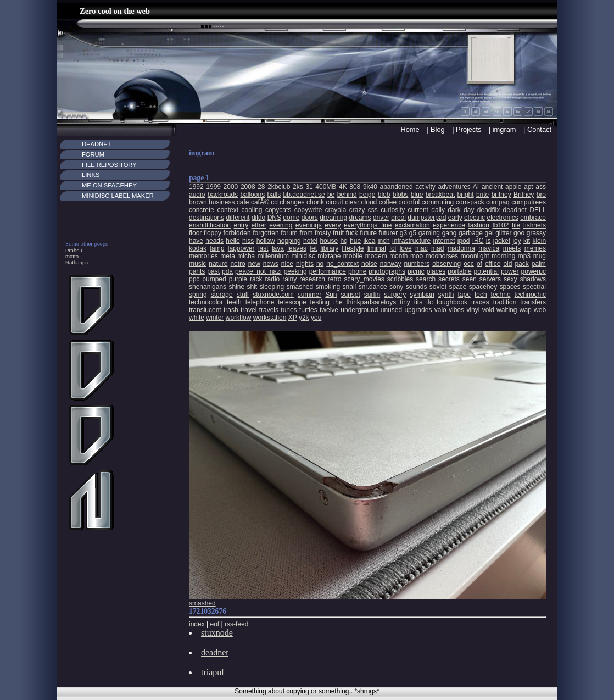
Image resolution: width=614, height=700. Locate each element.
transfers (533, 302)
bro (541, 195)
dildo (258, 218)
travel (249, 310)
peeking (295, 271)
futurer (388, 233)
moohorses (442, 256)
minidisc (303, 256)
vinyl (473, 310)
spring (198, 295)
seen (470, 279)
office (493, 264)
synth (446, 295)
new (254, 264)
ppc (194, 279)
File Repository (109, 165)
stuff (243, 295)
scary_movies (364, 279)
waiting (507, 310)
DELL (538, 210)
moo (417, 256)
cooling (252, 210)
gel (489, 233)
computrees (529, 202)
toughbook (452, 302)
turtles (308, 310)
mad (437, 248)
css (373, 210)
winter (215, 318)
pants (197, 271)
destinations (206, 218)
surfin (372, 295)
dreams (360, 218)
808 (355, 187)
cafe (243, 202)
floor (195, 233)
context (228, 210)
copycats (278, 210)
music (197, 264)
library (329, 248)
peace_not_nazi (258, 271)
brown (198, 202)
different (238, 218)
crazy (357, 210)
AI (476, 187)
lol (393, 248)
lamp (217, 248)
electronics (502, 218)
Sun (331, 295)
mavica (489, 248)
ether (259, 225)
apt (529, 187)
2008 (248, 187)
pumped (214, 279)
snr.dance (373, 287)
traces (480, 302)
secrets (449, 279)
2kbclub (279, 187)
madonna (461, 248)
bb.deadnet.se (304, 195)
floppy (213, 233)
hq (344, 241)
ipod (464, 241)
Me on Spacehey (109, 185)
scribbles (400, 279)
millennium (273, 256)
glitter (503, 233)
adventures (454, 187)
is (489, 241)
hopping (289, 241)
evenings (309, 225)
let (313, 248)
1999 (213, 187)
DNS (274, 218)
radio (273, 279)
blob (384, 195)
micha (246, 256)
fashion (479, 225)
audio (197, 195)
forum (289, 233)
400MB (326, 187)
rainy (289, 279)
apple (513, 187)
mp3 (524, 256)
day (469, 210)
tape (464, 295)
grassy (536, 233)
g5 (413, 233)
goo (519, 233)
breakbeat (440, 195)
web (540, 310)
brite (482, 195)
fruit (338, 233)
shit (252, 287)
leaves (297, 248)
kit (527, 241)
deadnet (515, 210)
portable (459, 271)
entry (241, 225)
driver (381, 218)
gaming (429, 233)
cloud (369, 202)
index (197, 624)
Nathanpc (77, 262)
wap (526, 310)
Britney (524, 195)
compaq (498, 202)
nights (305, 264)
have (196, 241)
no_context (342, 264)
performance (328, 271)
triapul (213, 672)
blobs (401, 195)
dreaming (333, 218)
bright (466, 195)
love (406, 248)
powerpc (534, 271)
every (333, 225)
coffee (388, 202)
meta (228, 256)
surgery (395, 295)
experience (449, 225)
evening (281, 225)
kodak (198, 248)
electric (475, 218)
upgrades (418, 310)
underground (359, 310)
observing (446, 264)
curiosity (393, 210)
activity (425, 187)
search (426, 279)
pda (227, 271)
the (338, 302)
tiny (405, 302)
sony (396, 287)
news (271, 264)
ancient (492, 187)
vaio (440, 310)
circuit (334, 202)
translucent (205, 310)
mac (422, 248)
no (320, 264)
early (455, 218)
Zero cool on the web (115, 11)
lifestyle (353, 248)
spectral (534, 287)
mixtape (329, 256)
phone (357, 271)
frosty (323, 233)
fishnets (535, 225)
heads (214, 241)
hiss (248, 241)
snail (350, 287)
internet (444, 241)
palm (539, 264)
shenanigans (208, 287)
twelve (329, 310)
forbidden (237, 233)
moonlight (475, 256)
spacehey (483, 287)
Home (410, 129)
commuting (438, 202)
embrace (533, 218)
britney (501, 195)
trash (231, 310)
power (510, 271)
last (263, 248)
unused (391, 310)
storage (222, 295)
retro (335, 279)
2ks (298, 187)
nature (218, 264)
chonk (315, 202)
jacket (502, 241)
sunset (351, 295)
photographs (387, 271)
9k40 (370, 187)
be (331, 195)
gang (450, 233)
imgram (504, 129)
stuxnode (217, 633)
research (312, 279)
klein (539, 241)
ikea (369, 241)
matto (72, 256)
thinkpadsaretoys (372, 302)
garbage (471, 233)
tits (418, 302)
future (368, 233)
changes (292, 202)
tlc (429, 302)
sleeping (272, 287)
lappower (241, 248)
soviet (438, 287)
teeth (234, 302)
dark (454, 210)
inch (384, 241)
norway (391, 264)
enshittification (210, 225)
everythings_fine (368, 225)
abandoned (397, 187)
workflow (239, 318)
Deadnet (96, 144)
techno (501, 295)
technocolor (206, 302)
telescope (292, 302)
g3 (403, 233)
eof (214, 624)
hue (355, 241)
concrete (202, 210)
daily (438, 210)
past (213, 271)
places (436, 271)
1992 (196, 187)
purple (238, 279)
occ (469, 264)
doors (310, 218)
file (516, 225)
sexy (510, 279)
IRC (478, 241)
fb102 (500, 225)
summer (309, 295)
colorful (409, 202)
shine (236, 287)
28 (261, 187)
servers (490, 279)
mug (540, 256)
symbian (422, 295)
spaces (510, 287)
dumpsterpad (427, 218)
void (488, 310)
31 (309, 187)
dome (291, 218)
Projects (468, 129)
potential (486, 271)
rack (256, 279)
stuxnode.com (273, 295)
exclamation (412, 225)
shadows (533, 279)
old (507, 264)
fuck (352, 233)
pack (521, 264)
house (329, 241)
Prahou (74, 250)
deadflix (489, 210)
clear (352, 202)
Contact (539, 129)
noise (369, 264)
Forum (93, 154)
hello (233, 241)
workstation (270, 318)
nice (287, 264)
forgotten (266, 233)
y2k (304, 318)
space (457, 287)
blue (417, 195)
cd (274, 202)
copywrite (308, 210)
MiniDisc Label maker (118, 196)
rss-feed (236, 624)
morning (503, 256)
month (398, 256)
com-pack (470, 202)
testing (320, 302)
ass (541, 187)
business (222, 202)
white (197, 318)
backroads (223, 195)
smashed (300, 287)
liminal (377, 248)
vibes (456, 310)
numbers (417, 264)
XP (293, 318)
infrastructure (411, 241)
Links (91, 175)
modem (376, 256)
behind (347, 195)
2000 (231, 187)
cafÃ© (260, 202)
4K (343, 187)
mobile (353, 256)
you (316, 318)
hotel (310, 241)
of (479, 264)
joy (517, 241)
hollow (266, 241)
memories (203, 256)
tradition (505, 302)
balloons (252, 195)
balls (274, 195)
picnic (416, 271)
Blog (438, 129)
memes (535, 248)
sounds (417, 287)
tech (481, 295)
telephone (260, 302)
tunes (289, 310)
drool (398, 218)
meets (512, 248)
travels (269, 310)
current (418, 210)
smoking (328, 287)
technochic (530, 295)
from (306, 233)
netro (238, 264)
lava (278, 248)
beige (367, 195)
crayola (336, 210)
